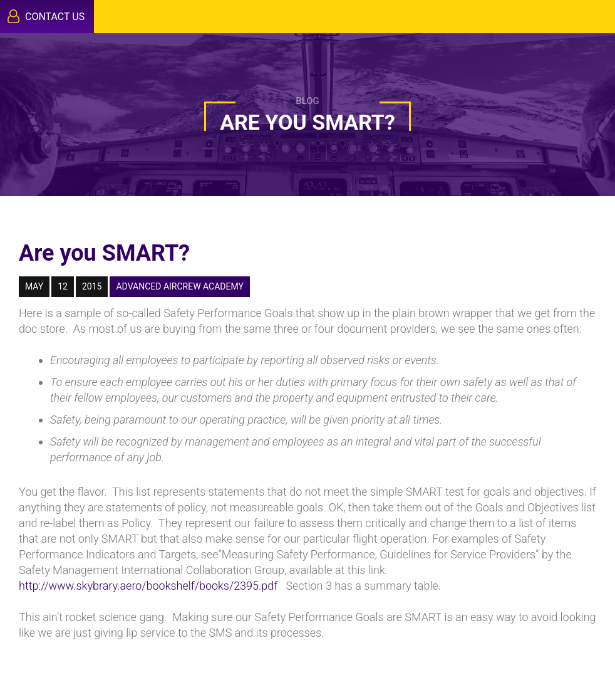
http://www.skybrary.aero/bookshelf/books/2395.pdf (148, 586)
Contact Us (46, 16)
